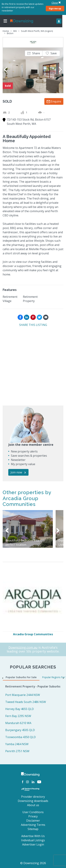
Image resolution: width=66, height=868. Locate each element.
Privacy (33, 816)
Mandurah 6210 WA (18, 723)
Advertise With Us (33, 836)
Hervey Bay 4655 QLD (20, 709)
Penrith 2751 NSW (17, 751)
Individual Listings (33, 840)
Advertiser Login (33, 844)
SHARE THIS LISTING (33, 325)
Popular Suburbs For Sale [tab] (21, 677)
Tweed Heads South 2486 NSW (26, 702)
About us (33, 805)
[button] (34, 53)
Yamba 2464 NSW (17, 744)
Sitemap (33, 829)
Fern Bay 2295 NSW (18, 716)
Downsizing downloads (33, 801)
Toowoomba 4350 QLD (21, 737)
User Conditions (33, 812)
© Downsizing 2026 (33, 863)
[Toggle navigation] (5, 21)
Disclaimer (33, 821)
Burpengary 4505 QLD (20, 730)
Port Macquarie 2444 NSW (23, 695)
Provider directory (33, 797)
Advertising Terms (33, 825)
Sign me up (55, 8)
